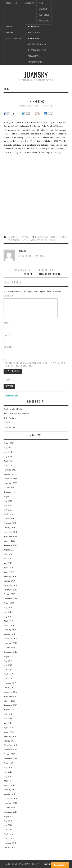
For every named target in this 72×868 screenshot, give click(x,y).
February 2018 (10, 630)
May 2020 (8, 510)
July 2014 (8, 821)
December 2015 (10, 745)
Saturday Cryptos (36, 62)
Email (8, 335)
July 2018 (8, 608)
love (28, 240)
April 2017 (8, 674)
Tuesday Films (34, 38)
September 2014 (10, 812)
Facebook (40, 256)
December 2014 (10, 799)
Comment (9, 296)
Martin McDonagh (37, 240)
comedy (63, 237)
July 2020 (8, 501)
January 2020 (9, 528)
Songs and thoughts (15, 38)
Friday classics (34, 56)
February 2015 (10, 790)
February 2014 (10, 843)
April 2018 (8, 621)
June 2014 (8, 825)
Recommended (33, 27)
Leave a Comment (48, 106)
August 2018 (9, 603)
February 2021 (10, 470)
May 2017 (8, 670)
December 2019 (10, 532)
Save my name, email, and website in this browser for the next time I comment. (34, 364)
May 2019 (8, 563)
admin (36, 106)
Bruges (45, 237)
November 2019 (10, 536)
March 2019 (9, 572)
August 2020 (9, 496)
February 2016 (10, 736)
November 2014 (10, 803)
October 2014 (9, 808)
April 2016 (8, 728)
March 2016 (9, 732)
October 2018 (9, 594)
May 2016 (8, 723)
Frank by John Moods (13, 409)
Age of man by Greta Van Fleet (16, 414)
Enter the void (9, 427)
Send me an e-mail (11, 396)
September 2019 (10, 545)
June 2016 (8, 719)
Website (8, 347)
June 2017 (8, 665)
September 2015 (10, 759)
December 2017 (10, 639)
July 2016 (8, 714)
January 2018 (9, 634)
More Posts (25, 256)
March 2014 (9, 839)
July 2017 (8, 661)
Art (17, 3)
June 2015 (8, 772)
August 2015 (9, 763)
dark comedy (8, 240)
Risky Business (10, 418)
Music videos (44, 15)
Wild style (29, 274)
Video (41, 3)
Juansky (36, 75)
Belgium (38, 237)
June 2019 (8, 559)
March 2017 (9, 679)
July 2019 (8, 554)
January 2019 (9, 581)
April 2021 (8, 461)
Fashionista (50, 864)
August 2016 (9, 710)
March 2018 (9, 625)
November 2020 (10, 483)
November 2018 (10, 590)
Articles (10, 33)
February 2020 (10, 523)
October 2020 (9, 488)
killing (22, 240)
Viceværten (8, 423)
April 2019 (8, 568)
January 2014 (9, 847)
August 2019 (9, 550)
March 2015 (9, 785)
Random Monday (34, 33)
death (17, 240)
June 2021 (8, 452)
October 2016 (9, 701)
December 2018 (10, 585)
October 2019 (9, 541)
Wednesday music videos (38, 44)
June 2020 (8, 505)
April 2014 (8, 834)
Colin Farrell (54, 237)
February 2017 (10, 683)
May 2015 (8, 776)
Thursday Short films (37, 50)
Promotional (44, 21)
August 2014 (9, 816)
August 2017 (9, 656)
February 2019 (10, 576)
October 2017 (9, 648)
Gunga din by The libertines (50, 274)
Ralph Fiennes (50, 240)
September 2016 (10, 705)
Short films (44, 9)
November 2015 (10, 750)
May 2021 (8, 457)
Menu (6, 89)
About (8, 3)
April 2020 (8, 514)
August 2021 (9, 443)
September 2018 (10, 599)
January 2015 (9, 794)
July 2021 (8, 448)
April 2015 (8, 781)
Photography (29, 3)
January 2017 (9, 688)
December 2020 (10, 479)
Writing (9, 27)
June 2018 (8, 612)
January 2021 (9, 474)
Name (7, 323)
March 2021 (9, 465)
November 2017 (10, 643)
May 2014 (8, 830)
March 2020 (9, 519)
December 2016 (10, 692)
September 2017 (10, 652)
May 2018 (8, 616)
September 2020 (10, 492)
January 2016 (9, 741)
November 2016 (10, 696)
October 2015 (9, 754)
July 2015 (8, 768)
